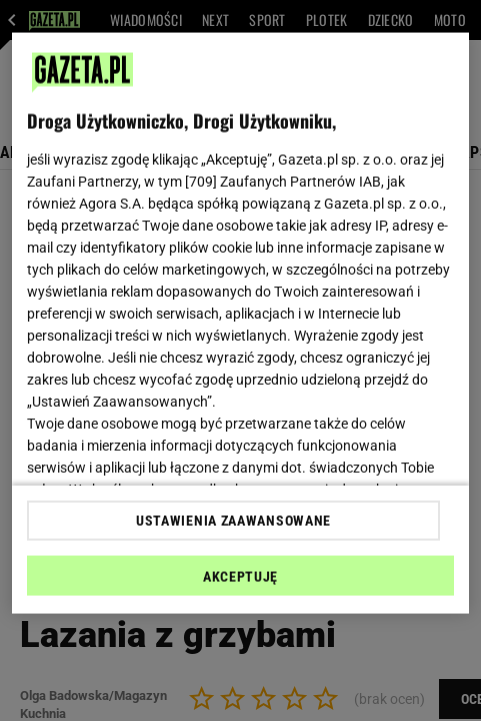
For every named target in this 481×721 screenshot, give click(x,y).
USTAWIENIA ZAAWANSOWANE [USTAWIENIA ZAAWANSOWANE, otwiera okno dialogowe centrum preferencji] (233, 520)
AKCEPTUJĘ (240, 576)
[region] (240, 323)
